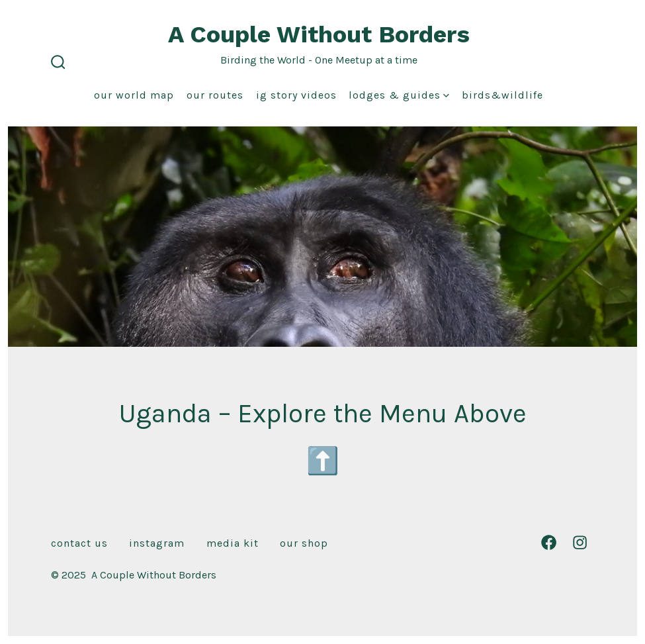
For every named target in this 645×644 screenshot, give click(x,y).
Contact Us (79, 543)
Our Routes (215, 95)
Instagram (157, 543)
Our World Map (134, 95)
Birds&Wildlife (502, 95)
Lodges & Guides (399, 95)
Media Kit (233, 543)
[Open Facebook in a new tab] (549, 542)
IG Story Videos (296, 95)
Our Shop (304, 543)
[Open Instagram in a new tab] (580, 542)
